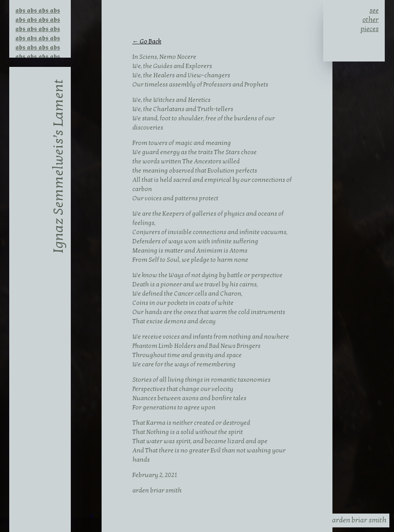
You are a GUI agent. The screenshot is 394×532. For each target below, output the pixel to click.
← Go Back (147, 42)
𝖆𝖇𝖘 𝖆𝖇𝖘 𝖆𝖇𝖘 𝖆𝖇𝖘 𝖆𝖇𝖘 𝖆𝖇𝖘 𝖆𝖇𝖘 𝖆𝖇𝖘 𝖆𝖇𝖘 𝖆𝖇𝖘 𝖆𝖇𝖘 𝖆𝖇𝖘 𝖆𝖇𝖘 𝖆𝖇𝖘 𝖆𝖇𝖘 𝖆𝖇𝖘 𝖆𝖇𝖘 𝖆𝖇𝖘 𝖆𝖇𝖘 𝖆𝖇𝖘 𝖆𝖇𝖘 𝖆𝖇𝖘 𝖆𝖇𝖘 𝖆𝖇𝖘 (38, 18)
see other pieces (370, 19)
